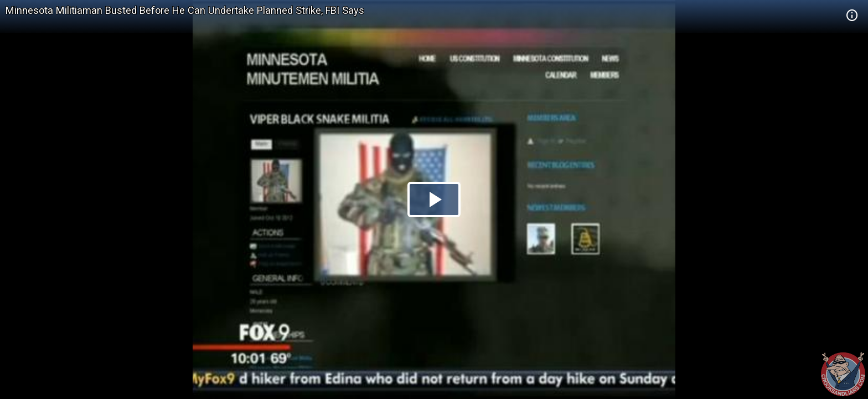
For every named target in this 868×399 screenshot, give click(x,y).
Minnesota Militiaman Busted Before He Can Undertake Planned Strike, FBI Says (185, 10)
